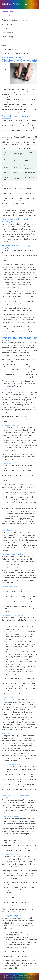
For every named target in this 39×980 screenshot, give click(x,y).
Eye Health (6, 28)
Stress (4, 45)
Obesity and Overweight (11, 49)
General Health (8, 12)
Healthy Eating (7, 37)
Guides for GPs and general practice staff (17, 53)
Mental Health (7, 24)
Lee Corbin (21, 977)
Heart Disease (7, 41)
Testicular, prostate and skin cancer (15, 20)
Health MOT (6, 16)
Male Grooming (7, 33)
